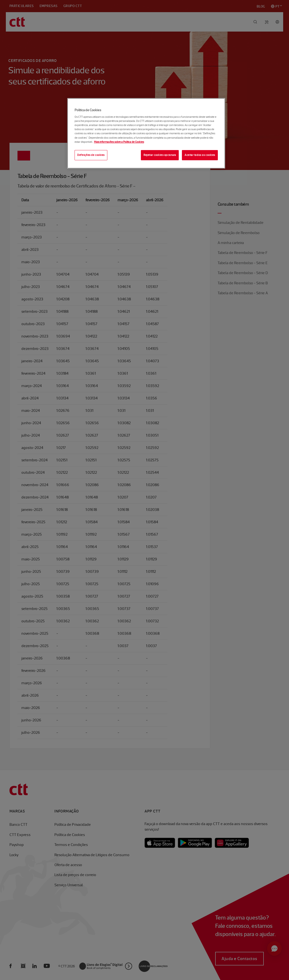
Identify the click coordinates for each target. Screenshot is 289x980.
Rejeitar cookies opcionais (160, 155)
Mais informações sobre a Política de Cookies (119, 142)
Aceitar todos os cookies (200, 155)
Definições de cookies (91, 155)
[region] (146, 133)
